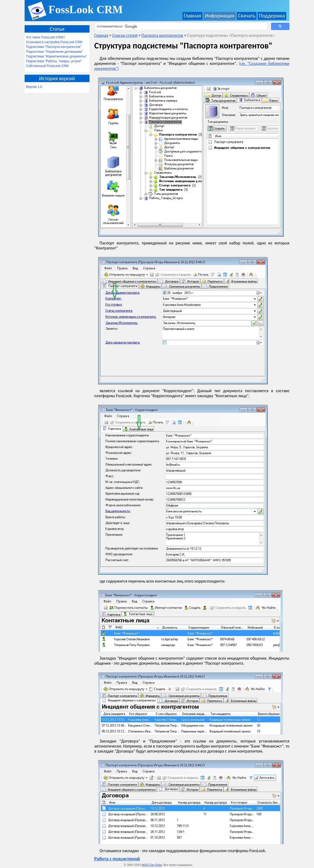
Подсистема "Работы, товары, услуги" (54, 61)
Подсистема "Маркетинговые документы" (56, 56)
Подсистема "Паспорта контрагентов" (54, 47)
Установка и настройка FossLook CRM (54, 42)
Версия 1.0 (34, 87)
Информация (220, 16)
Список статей (125, 35)
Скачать (247, 16)
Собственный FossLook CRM (47, 66)
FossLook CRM (86, 10)
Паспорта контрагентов (162, 35)
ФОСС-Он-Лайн (152, 865)
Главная (192, 16)
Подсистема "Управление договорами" (54, 52)
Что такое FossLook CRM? (45, 37)
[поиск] (180, 26)
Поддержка (272, 16)
